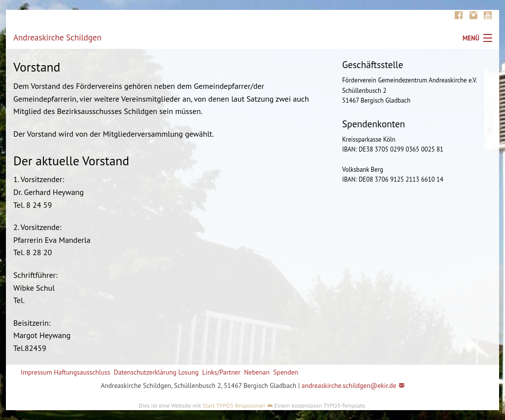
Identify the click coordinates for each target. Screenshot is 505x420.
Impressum (36, 372)
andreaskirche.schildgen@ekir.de (349, 385)
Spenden (286, 372)
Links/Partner (221, 372)
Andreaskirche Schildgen (57, 38)
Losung (188, 372)
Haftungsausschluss (82, 372)
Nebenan (257, 372)
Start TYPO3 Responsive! (234, 405)
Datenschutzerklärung (145, 372)
